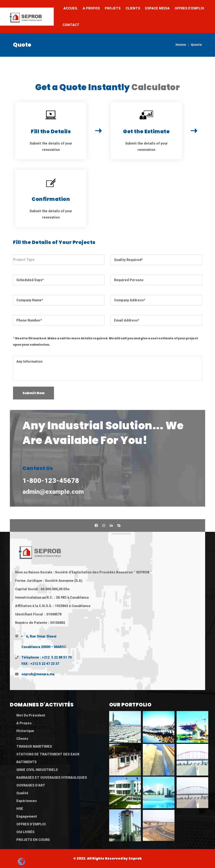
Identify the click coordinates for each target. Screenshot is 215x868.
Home (181, 45)
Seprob (135, 858)
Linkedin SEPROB (111, 526)
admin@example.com (53, 492)
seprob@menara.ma (38, 674)
